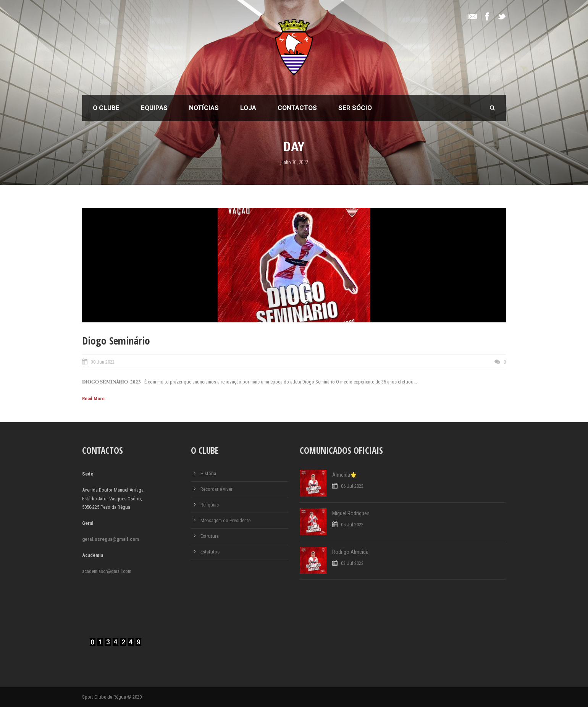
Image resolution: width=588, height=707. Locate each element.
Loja (248, 108)
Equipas (154, 108)
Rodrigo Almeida (350, 552)
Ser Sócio (355, 108)
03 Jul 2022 (352, 563)
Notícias (204, 108)
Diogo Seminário (116, 341)
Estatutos (210, 552)
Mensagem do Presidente (225, 520)
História (208, 473)
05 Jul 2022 (352, 525)
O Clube (106, 108)
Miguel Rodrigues (351, 513)
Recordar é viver (216, 489)
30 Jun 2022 (103, 362)
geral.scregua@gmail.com (111, 539)
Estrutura (210, 536)
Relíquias (210, 505)
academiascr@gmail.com (107, 571)
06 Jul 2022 (352, 486)
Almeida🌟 (344, 475)
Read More (93, 399)
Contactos (297, 108)
